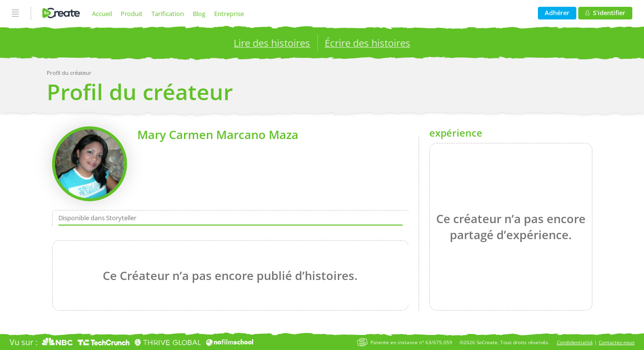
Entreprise (229, 14)
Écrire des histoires (368, 43)
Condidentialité (575, 342)
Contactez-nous (617, 342)
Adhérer (557, 13)
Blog (199, 14)
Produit (132, 14)
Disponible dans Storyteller (97, 218)
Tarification (168, 14)
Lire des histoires (272, 43)
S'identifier (605, 13)
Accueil (102, 14)
